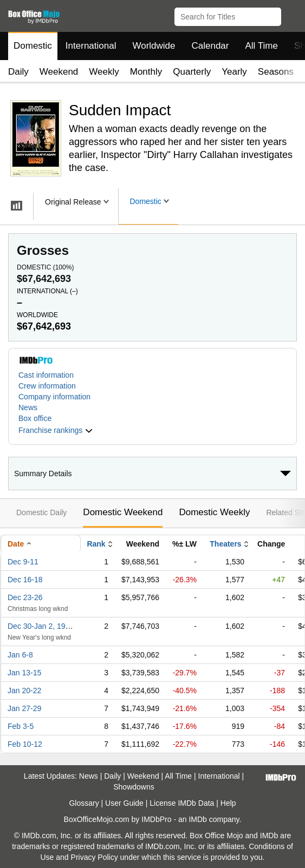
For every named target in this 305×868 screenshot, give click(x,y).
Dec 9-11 (23, 562)
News (28, 407)
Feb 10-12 (25, 744)
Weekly (104, 72)
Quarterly (192, 72)
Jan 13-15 (24, 673)
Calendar (210, 46)
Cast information (46, 375)
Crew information (47, 386)
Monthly (146, 72)
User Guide (124, 803)
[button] (292, 15)
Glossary (84, 803)
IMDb (197, 819)
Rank (96, 544)
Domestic (33, 46)
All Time (262, 46)
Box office (35, 418)
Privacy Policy (95, 857)
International (91, 46)
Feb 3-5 (21, 726)
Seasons (276, 72)
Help (228, 803)
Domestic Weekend (123, 512)
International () (47, 291)
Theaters (225, 544)
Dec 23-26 (25, 597)
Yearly (234, 72)
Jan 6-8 (20, 655)
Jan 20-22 (24, 691)
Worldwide (154, 46)
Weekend (59, 72)
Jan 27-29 (24, 708)
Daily (18, 72)
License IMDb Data (182, 803)
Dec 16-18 (25, 580)
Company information (54, 397)
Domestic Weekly (214, 512)
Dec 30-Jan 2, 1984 (41, 626)
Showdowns (134, 787)
